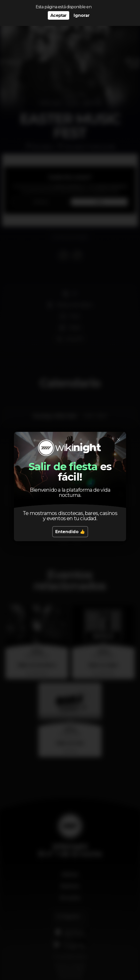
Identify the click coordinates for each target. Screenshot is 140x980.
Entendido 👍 (70, 532)
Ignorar (82, 15)
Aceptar (58, 15)
